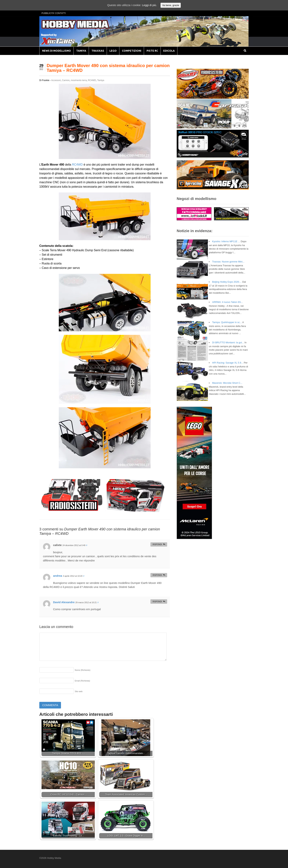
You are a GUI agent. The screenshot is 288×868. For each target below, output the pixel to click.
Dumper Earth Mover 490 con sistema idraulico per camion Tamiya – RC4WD (108, 68)
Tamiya (101, 80)
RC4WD (92, 80)
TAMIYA (81, 51)
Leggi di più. (149, 5)
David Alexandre (64, 602)
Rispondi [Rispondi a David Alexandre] (157, 602)
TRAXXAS (98, 51)
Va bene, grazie (171, 5)
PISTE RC (152, 51)
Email (82, 681)
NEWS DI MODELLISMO (56, 51)
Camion (66, 80)
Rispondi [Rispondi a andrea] (157, 575)
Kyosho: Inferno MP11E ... (226, 241)
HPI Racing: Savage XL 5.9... (228, 363)
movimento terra (79, 80)
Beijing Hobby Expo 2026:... (227, 282)
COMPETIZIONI (132, 51)
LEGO (113, 51)
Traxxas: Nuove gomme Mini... (228, 262)
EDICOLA (169, 51)
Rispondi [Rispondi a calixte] (157, 544)
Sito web (79, 691)
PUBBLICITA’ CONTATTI (54, 13)
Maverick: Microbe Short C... (227, 383)
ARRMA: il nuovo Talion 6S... (227, 302)
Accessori (56, 80)
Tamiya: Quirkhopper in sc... (227, 322)
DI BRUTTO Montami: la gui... (228, 342)
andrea (58, 576)
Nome (83, 670)
